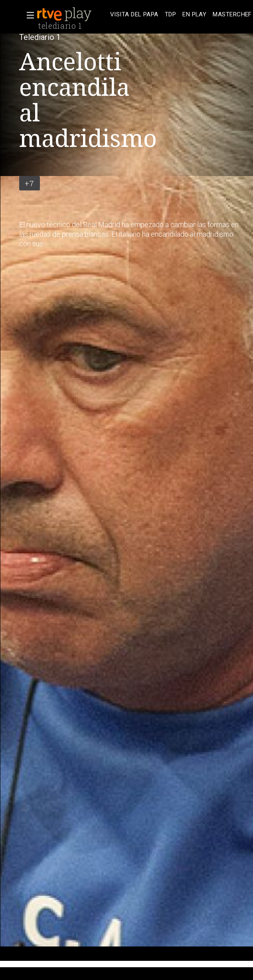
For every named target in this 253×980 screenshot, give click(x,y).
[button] (28, 15)
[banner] (72, 14)
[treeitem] (134, 15)
